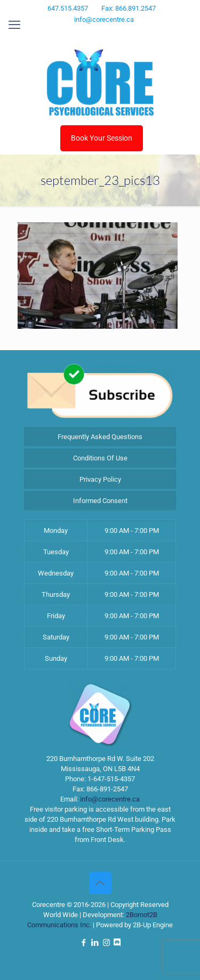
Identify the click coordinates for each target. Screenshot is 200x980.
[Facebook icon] (81, 34)
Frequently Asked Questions (100, 437)
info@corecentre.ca (110, 799)
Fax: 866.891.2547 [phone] (129, 8)
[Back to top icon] (100, 883)
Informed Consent (100, 501)
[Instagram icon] (107, 34)
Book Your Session (102, 138)
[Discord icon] (120, 34)
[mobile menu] (14, 25)
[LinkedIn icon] (94, 34)
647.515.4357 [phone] (68, 8)
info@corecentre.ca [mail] (104, 19)
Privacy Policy (100, 479)
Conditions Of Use (100, 458)
